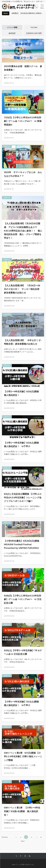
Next (23, 841)
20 (41, 837)
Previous (5, 837)
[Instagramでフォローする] (25, 856)
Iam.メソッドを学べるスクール (23, 864)
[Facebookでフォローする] (21, 856)
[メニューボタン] (42, 7)
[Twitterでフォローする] (16, 856)
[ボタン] (36, 7)
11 (21, 837)
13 (31, 837)
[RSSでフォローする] (30, 856)
